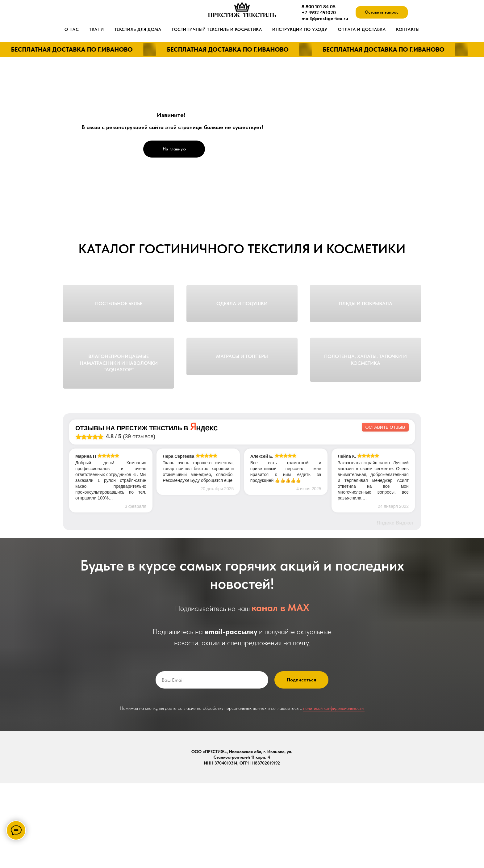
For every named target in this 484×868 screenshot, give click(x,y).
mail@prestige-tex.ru (325, 18)
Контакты (408, 29)
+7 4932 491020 (319, 13)
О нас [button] (72, 29)
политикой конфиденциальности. (334, 793)
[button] (382, 12)
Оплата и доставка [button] (362, 29)
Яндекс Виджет (395, 607)
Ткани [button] (97, 29)
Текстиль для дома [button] (138, 29)
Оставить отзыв (385, 512)
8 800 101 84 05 (319, 7)
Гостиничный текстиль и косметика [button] (217, 29)
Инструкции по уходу (300, 29)
